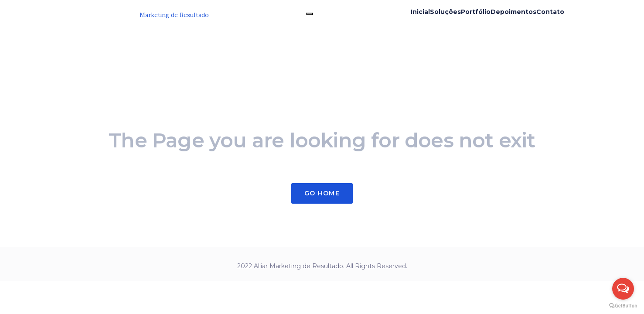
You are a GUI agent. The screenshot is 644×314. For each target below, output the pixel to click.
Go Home (322, 193)
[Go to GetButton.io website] (623, 305)
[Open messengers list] (623, 289)
